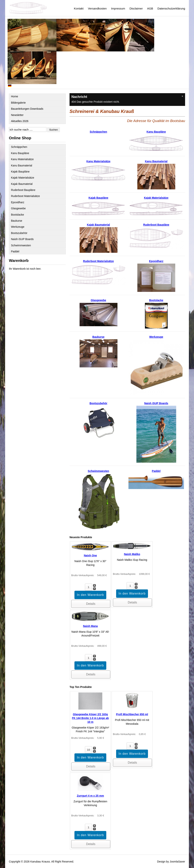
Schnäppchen (19, 147)
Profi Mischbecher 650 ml (132, 714)
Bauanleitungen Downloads (27, 109)
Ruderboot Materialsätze (25, 196)
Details (91, 604)
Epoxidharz (18, 202)
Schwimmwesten (21, 245)
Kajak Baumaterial (22, 184)
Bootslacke (17, 215)
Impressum (118, 8)
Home (14, 96)
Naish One (90, 555)
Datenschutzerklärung (171, 8)
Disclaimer (136, 8)
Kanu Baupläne (20, 153)
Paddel (15, 251)
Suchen (54, 130)
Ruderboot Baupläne (23, 190)
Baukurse (17, 221)
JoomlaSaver (177, 862)
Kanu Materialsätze (22, 159)
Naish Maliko (132, 554)
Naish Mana (90, 626)
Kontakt (79, 8)
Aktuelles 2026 (20, 121)
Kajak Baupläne (20, 172)
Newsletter (17, 115)
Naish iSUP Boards (22, 239)
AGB (150, 8)
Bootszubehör (19, 233)
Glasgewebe (18, 208)
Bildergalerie (18, 103)
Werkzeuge (18, 227)
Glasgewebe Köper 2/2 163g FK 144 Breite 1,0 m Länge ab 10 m (90, 718)
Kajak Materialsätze (23, 178)
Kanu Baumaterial (22, 165)
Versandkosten (97, 8)
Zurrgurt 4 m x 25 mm (90, 796)
